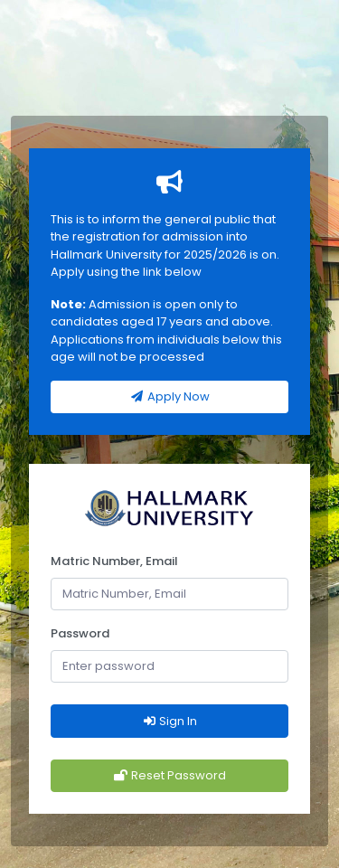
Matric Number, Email (114, 561)
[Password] (169, 667)
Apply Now (169, 396)
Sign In (169, 721)
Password (80, 633)
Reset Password (169, 775)
